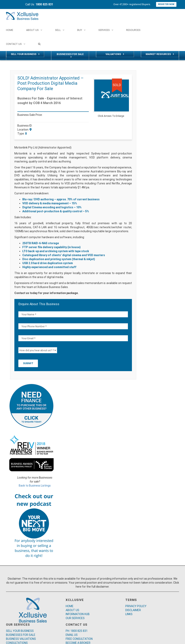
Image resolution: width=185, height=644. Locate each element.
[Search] (39, 44)
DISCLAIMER (133, 610)
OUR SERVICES (75, 618)
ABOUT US (72, 610)
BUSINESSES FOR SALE (21, 635)
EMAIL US (72, 635)
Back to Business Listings (35, 486)
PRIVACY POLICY (136, 606)
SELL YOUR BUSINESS (20, 631)
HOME (70, 606)
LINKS (129, 614)
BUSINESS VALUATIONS (21, 639)
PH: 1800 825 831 (77, 631)
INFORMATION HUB (78, 614)
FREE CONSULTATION (79, 639)
